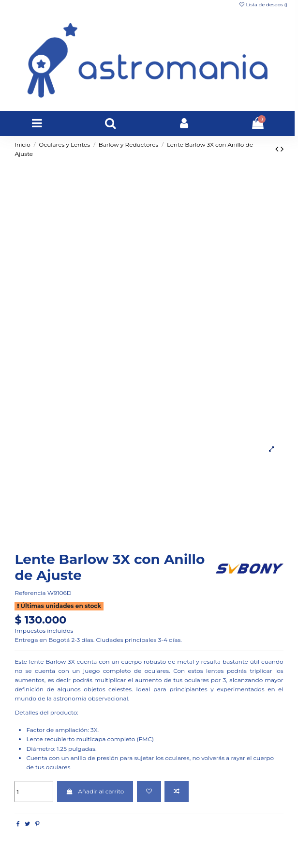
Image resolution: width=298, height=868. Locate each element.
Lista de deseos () (263, 5)
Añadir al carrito (95, 791)
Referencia (30, 593)
